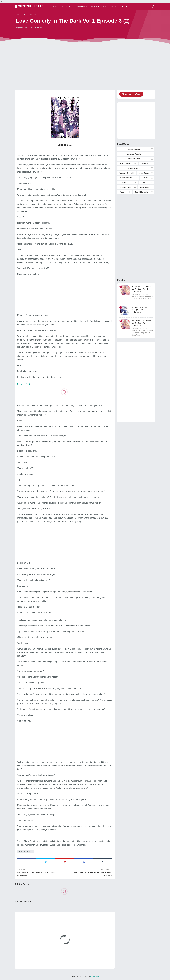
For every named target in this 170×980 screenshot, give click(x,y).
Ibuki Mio (144, 163)
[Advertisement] (85, 68)
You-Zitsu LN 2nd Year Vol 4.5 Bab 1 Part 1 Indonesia (141, 323)
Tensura (122, 192)
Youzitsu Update (29, 6)
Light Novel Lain (98, 6)
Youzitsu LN (65, 6)
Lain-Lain (124, 6)
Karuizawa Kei (124, 173)
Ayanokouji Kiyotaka (134, 154)
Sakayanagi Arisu (125, 187)
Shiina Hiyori (144, 187)
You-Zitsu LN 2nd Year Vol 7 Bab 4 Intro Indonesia (36, 874)
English (113, 6)
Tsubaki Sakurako (141, 192)
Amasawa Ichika (134, 149)
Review (145, 178)
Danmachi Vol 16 (134, 159)
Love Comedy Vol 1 (26, 852)
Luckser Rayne (95, 976)
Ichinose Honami (134, 168)
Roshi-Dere (125, 183)
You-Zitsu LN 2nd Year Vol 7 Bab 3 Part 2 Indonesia (93, 874)
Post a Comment (36, 28)
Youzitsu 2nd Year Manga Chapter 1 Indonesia (140, 310)
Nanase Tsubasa (126, 178)
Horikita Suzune (125, 163)
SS (144, 183)
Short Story (52, 6)
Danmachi (81, 6)
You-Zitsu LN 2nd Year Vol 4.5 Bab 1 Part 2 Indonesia (141, 289)
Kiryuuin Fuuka (143, 173)
